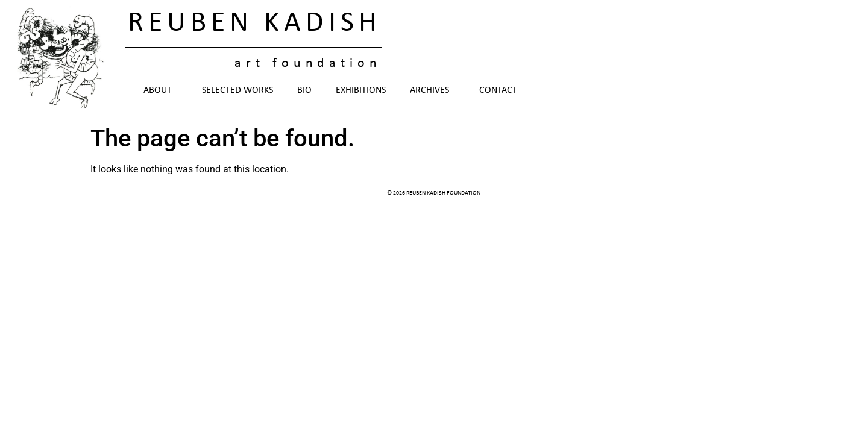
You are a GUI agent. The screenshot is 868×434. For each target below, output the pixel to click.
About (161, 90)
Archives (432, 90)
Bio (304, 90)
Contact (498, 90)
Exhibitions (361, 90)
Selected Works (237, 90)
